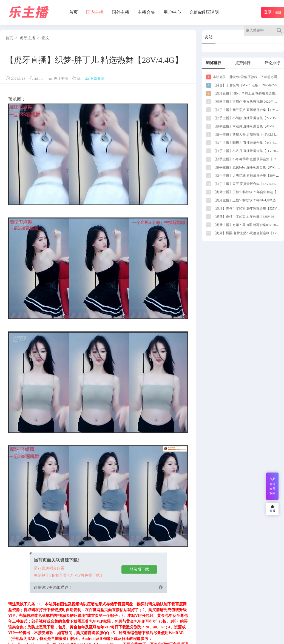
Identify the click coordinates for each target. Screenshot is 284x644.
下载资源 (94, 78)
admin (39, 78)
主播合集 (146, 12)
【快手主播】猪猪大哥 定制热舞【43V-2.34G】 (243, 134)
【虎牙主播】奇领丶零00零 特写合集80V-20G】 (244, 225)
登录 (268, 12)
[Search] (280, 30)
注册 (278, 12)
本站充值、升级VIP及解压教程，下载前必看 (242, 77)
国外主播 (121, 12)
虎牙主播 (27, 38)
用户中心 (172, 12)
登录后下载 (139, 569)
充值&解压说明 (204, 12)
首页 (73, 12)
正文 (46, 38)
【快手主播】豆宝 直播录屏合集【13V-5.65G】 (243, 184)
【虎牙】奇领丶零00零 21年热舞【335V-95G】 (243, 217)
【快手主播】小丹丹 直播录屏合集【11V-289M (243, 151)
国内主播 (95, 12)
